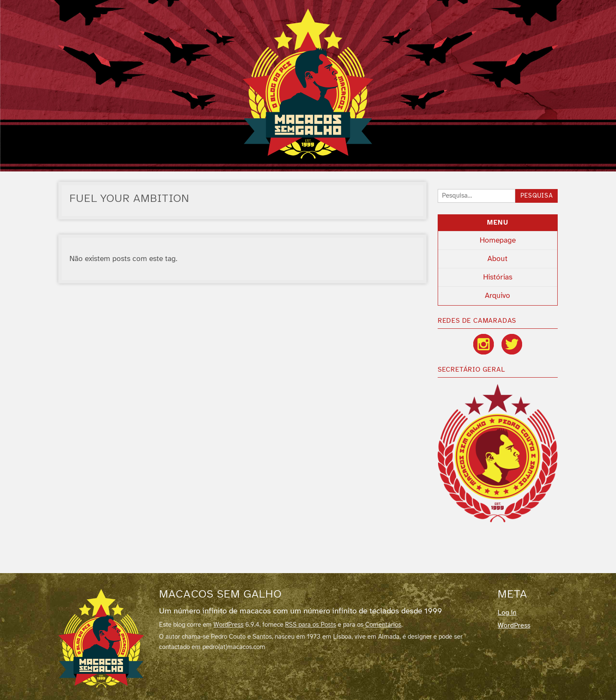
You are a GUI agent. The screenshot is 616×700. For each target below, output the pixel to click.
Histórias (498, 277)
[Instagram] (484, 344)
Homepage (498, 240)
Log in (507, 613)
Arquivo (497, 296)
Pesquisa (537, 196)
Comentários (383, 625)
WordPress (228, 625)
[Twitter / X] (512, 344)
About (497, 259)
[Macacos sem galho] (101, 638)
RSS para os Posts (311, 625)
